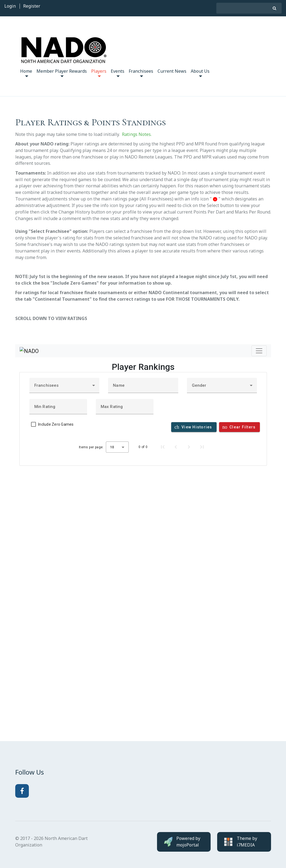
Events (118, 73)
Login (10, 6)
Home (26, 73)
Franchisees (141, 73)
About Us (200, 73)
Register (32, 6)
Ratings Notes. (137, 134)
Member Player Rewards (62, 73)
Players (99, 73)
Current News (172, 71)
